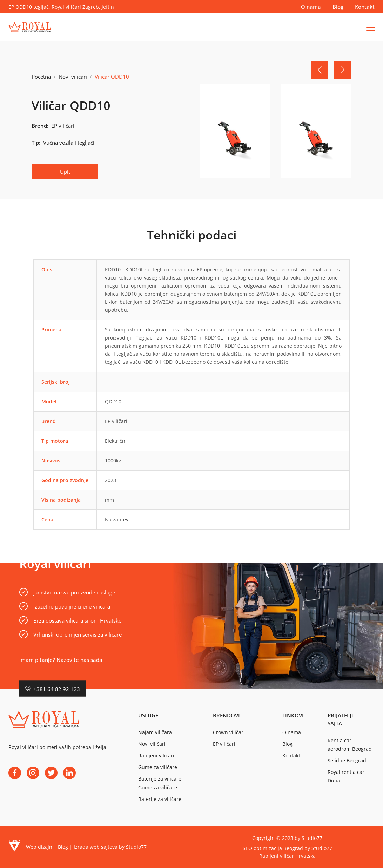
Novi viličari (73, 77)
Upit (65, 172)
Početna (41, 77)
